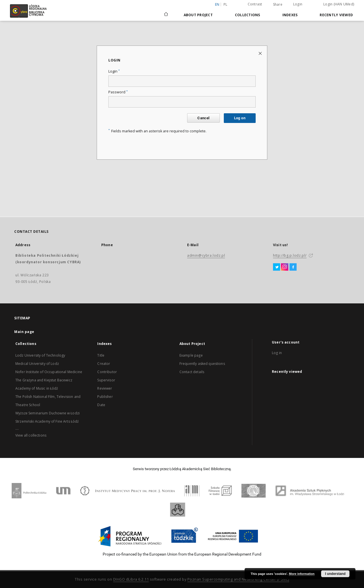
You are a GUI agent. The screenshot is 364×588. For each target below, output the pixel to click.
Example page (191, 355)
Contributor (107, 372)
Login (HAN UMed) (339, 4)
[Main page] (166, 12)
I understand (335, 574)
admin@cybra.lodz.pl (206, 255)
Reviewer (105, 388)
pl (226, 4)
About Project (198, 15)
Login (298, 4)
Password (118, 92)
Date (101, 405)
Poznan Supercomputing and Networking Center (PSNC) (238, 579)
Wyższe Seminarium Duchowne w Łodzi (47, 413)
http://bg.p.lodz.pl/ (290, 255)
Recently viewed (336, 15)
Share (278, 5)
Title (101, 355)
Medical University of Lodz (37, 364)
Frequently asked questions (202, 364)
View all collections (31, 435)
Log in (277, 353)
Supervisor (106, 380)
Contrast (255, 4)
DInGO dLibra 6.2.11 (131, 579)
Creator (104, 364)
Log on (240, 118)
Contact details (192, 372)
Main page (24, 332)
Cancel (203, 118)
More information (302, 574)
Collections (248, 15)
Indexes (290, 15)
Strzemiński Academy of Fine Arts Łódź (47, 421)
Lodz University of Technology (40, 355)
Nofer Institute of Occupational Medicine (49, 372)
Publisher (105, 397)
